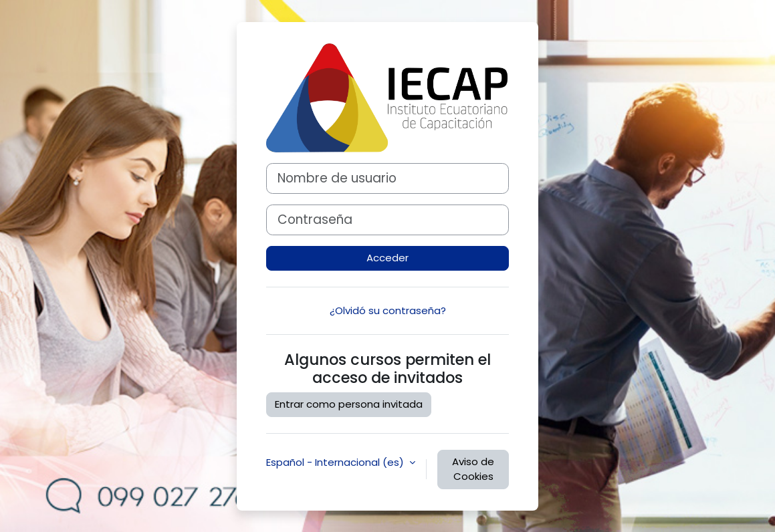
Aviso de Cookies (473, 469)
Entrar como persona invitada (349, 404)
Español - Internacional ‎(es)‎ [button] (336, 462)
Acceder (387, 258)
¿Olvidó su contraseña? (388, 310)
